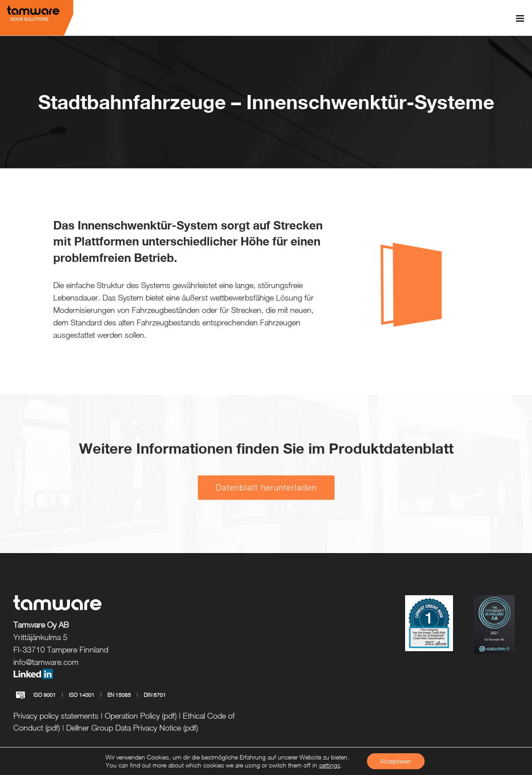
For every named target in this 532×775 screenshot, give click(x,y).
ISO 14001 (82, 695)
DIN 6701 (155, 695)
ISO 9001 (45, 695)
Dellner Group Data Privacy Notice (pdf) (132, 728)
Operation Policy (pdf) (141, 716)
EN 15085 (119, 695)
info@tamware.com (46, 662)
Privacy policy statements (56, 716)
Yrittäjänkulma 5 (40, 637)
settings (330, 765)
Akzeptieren (396, 761)
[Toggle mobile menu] (521, 18)
